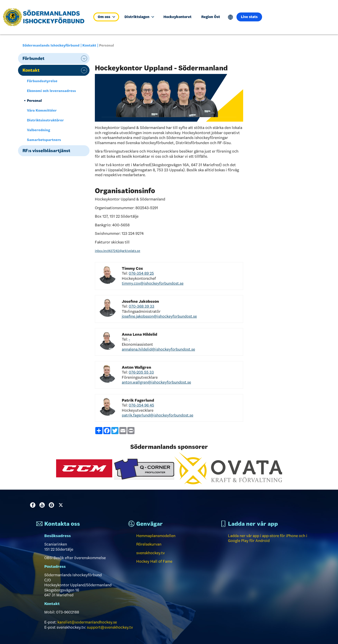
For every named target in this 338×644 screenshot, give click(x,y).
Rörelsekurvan (149, 544)
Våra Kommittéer (42, 110)
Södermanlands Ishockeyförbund (51, 45)
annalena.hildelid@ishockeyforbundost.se (158, 349)
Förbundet (34, 58)
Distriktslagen (139, 17)
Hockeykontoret (177, 17)
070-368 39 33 (142, 306)
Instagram (52, 505)
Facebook (34, 505)
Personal (34, 101)
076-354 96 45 (141, 405)
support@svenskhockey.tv (110, 627)
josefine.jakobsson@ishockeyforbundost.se (159, 316)
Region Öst (211, 17)
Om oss (106, 17)
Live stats (249, 17)
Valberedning (39, 130)
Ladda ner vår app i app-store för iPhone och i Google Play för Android (268, 538)
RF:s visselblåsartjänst (46, 151)
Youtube (43, 505)
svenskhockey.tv (151, 553)
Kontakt (89, 45)
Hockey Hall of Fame (154, 561)
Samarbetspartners (44, 140)
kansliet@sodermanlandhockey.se (87, 622)
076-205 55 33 (141, 372)
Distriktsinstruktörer (45, 120)
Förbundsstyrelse (42, 81)
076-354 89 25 (141, 273)
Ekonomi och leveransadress (51, 91)
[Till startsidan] (46, 17)
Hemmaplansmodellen (156, 536)
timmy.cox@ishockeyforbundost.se (153, 283)
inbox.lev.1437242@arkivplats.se (118, 251)
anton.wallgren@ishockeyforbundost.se (156, 382)
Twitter (62, 505)
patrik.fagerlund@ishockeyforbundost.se (158, 415)
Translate (231, 17)
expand (84, 58)
